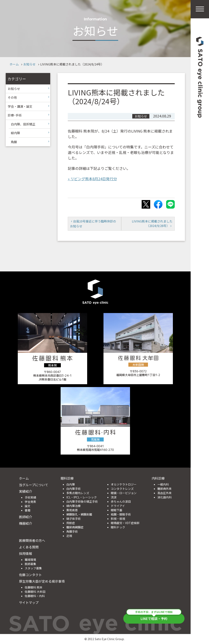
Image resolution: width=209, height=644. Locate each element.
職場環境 (30, 560)
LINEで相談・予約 (154, 617)
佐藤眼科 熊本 (34, 587)
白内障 (71, 484)
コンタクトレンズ (122, 489)
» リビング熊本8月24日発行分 (92, 179)
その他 (12, 97)
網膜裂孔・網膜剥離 (79, 514)
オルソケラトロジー (124, 484)
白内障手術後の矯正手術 (82, 501)
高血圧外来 (165, 493)
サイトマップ (29, 602)
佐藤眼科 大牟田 (35, 592)
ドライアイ (118, 506)
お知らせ (29, 64)
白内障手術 (73, 489)
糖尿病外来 (165, 489)
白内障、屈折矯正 (23, 124)
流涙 (114, 497)
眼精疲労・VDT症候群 (125, 523)
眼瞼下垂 (117, 510)
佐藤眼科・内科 (35, 596)
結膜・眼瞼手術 (121, 514)
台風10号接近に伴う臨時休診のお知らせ (93, 224)
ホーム (14, 64)
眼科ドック (118, 527)
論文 (28, 506)
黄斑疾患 (72, 510)
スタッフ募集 (33, 568)
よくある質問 (29, 547)
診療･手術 (15, 115)
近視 (69, 536)
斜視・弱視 (118, 519)
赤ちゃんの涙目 (121, 501)
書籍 (28, 510)
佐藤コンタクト (30, 575)
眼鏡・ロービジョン (124, 493)
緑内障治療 (73, 506)
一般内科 (163, 484)
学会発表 (30, 502)
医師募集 (30, 564)
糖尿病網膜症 (75, 527)
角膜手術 (72, 531)
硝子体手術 (73, 519)
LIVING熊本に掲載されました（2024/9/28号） (152, 224)
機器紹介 (26, 523)
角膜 (14, 142)
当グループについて (34, 485)
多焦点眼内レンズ (78, 493)
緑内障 (15, 133)
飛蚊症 (71, 523)
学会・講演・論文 (20, 106)
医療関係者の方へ (32, 540)
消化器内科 (165, 497)
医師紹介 (26, 517)
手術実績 (30, 497)
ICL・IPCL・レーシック (82, 497)
